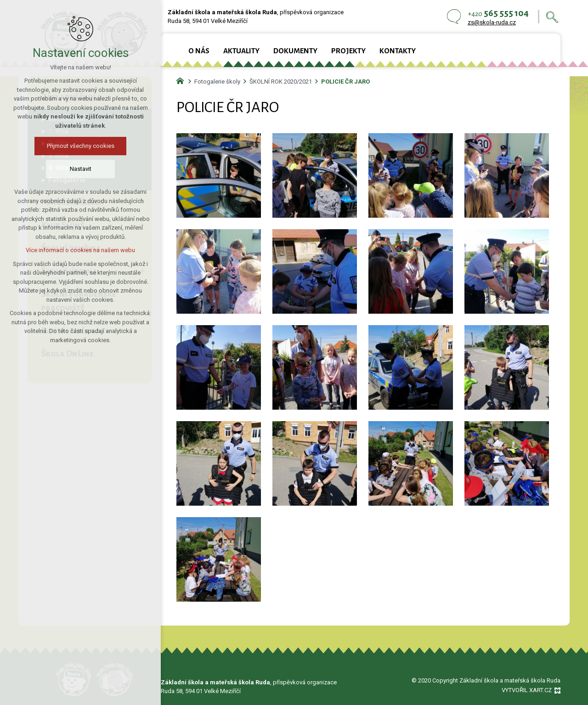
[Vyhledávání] (552, 17)
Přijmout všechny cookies (77, 146)
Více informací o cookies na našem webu (78, 250)
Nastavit (77, 169)
